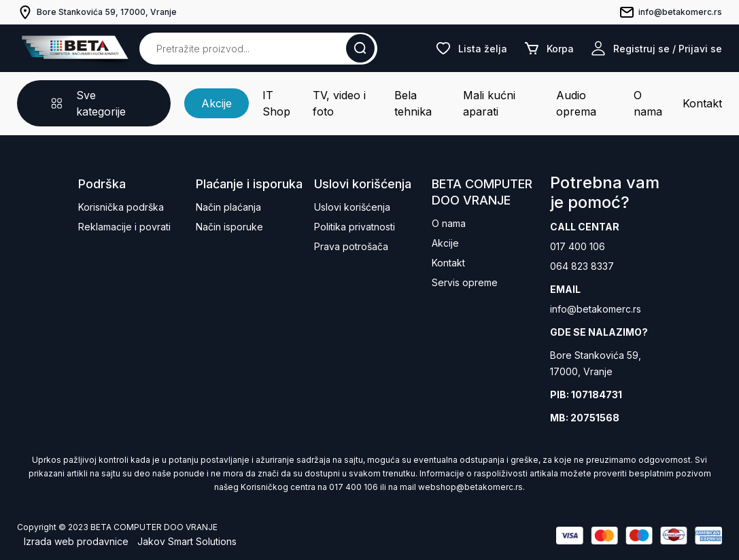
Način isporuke (229, 227)
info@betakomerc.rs (596, 309)
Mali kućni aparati (489, 103)
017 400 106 (578, 246)
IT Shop (276, 103)
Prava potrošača (351, 246)
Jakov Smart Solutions (187, 541)
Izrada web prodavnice (76, 541)
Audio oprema (576, 103)
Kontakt (702, 103)
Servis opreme (465, 282)
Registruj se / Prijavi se (656, 48)
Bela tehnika (413, 103)
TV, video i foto (339, 103)
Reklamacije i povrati (124, 227)
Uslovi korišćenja (352, 207)
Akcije (217, 103)
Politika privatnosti (355, 227)
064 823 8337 (582, 266)
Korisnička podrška (121, 207)
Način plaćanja (228, 207)
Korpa (549, 48)
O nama (648, 103)
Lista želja (471, 48)
